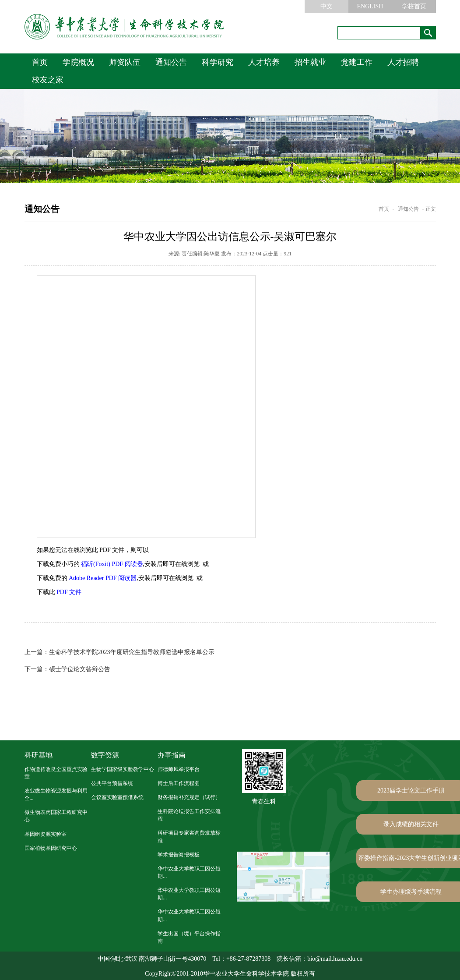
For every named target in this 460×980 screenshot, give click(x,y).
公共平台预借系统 (112, 783)
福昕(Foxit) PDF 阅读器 (112, 564)
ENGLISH (370, 6)
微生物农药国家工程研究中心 (56, 816)
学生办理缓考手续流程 (411, 892)
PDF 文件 (69, 592)
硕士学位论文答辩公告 (67, 669)
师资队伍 (125, 62)
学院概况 (78, 62)
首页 (40, 62)
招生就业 (310, 62)
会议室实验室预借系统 (117, 797)
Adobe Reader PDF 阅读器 (103, 578)
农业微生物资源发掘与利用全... (56, 794)
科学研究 (218, 62)
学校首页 (414, 6)
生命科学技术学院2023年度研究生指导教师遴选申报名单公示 (119, 652)
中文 (327, 6)
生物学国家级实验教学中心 (123, 769)
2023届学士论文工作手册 (411, 791)
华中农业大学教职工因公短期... (189, 872)
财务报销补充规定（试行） (189, 797)
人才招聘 (403, 62)
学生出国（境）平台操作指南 (189, 937)
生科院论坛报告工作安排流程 (189, 815)
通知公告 (171, 62)
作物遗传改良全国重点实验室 (56, 773)
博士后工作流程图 (179, 783)
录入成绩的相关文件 (411, 824)
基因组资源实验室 (46, 834)
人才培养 (264, 62)
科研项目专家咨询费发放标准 (189, 837)
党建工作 (357, 62)
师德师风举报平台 (179, 769)
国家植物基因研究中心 (51, 848)
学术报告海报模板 (179, 855)
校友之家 (48, 80)
